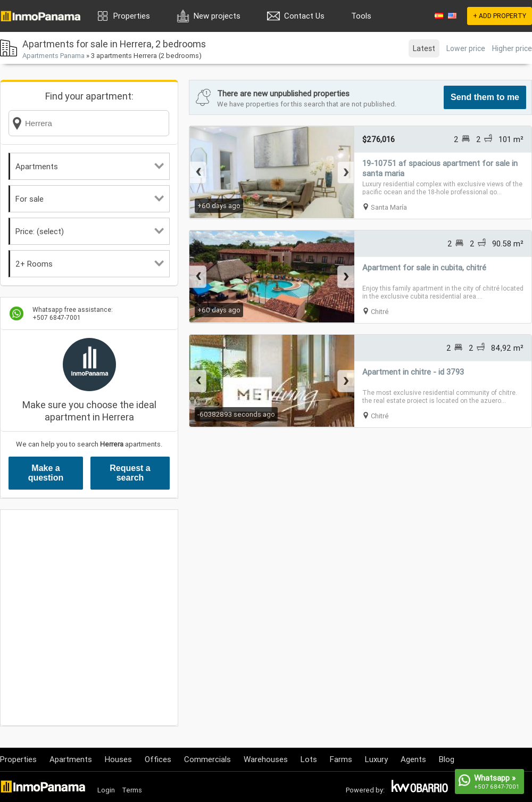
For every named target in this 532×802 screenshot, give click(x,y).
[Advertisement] (100, 618)
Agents (413, 759)
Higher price (512, 48)
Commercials (207, 759)
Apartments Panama (53, 56)
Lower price (466, 48)
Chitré (380, 312)
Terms (132, 790)
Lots (309, 759)
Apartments (90, 166)
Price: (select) (90, 231)
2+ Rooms (90, 264)
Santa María (389, 207)
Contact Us (304, 16)
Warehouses (266, 759)
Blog (447, 759)
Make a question (46, 473)
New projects (217, 16)
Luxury (376, 759)
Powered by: (365, 790)
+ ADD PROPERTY (500, 16)
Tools (361, 16)
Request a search (130, 473)
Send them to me (485, 97)
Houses (118, 759)
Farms (341, 759)
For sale (90, 199)
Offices (158, 759)
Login (106, 790)
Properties (132, 16)
